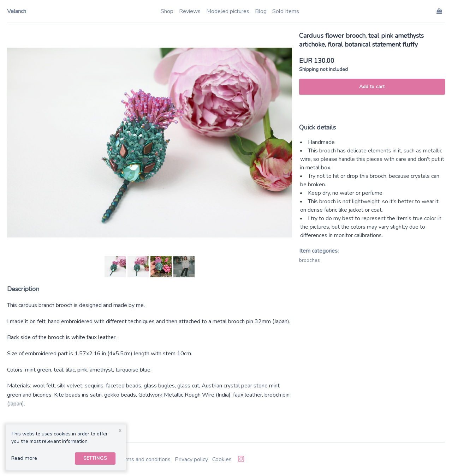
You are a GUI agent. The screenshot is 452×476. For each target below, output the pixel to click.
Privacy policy (191, 459)
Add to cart (372, 87)
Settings (95, 458)
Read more (24, 458)
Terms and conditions (145, 459)
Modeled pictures (228, 11)
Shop (167, 11)
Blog (261, 11)
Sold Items (286, 11)
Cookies (222, 459)
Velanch (17, 11)
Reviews (190, 11)
